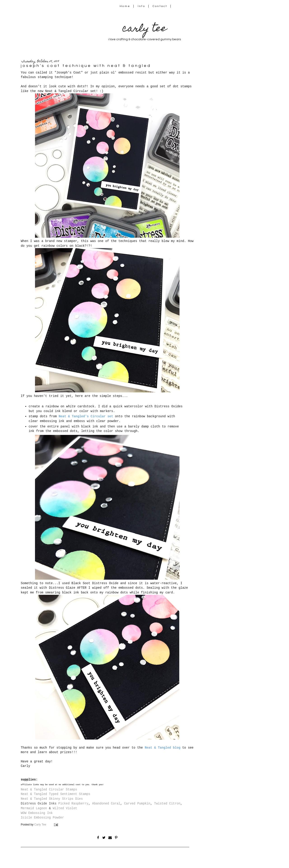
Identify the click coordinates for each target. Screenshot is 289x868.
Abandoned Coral (106, 804)
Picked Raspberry (73, 804)
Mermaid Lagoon (34, 808)
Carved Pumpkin (137, 804)
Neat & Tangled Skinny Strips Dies (52, 799)
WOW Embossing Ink (37, 813)
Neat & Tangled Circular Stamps (49, 790)
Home (125, 6)
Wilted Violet (65, 808)
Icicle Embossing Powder (42, 818)
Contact (160, 6)
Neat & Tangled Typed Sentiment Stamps (56, 794)
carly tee (144, 29)
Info (141, 6)
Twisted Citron (167, 804)
